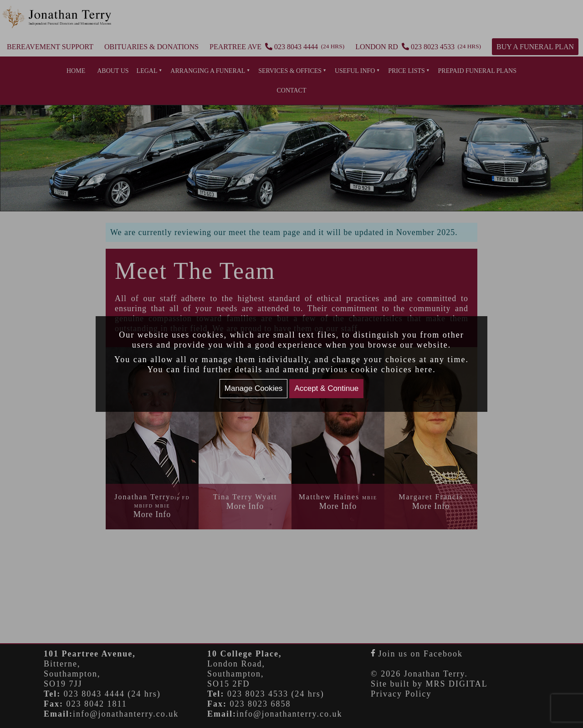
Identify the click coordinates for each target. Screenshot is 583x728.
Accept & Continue (326, 388)
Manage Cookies (254, 388)
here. (425, 369)
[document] (291, 364)
